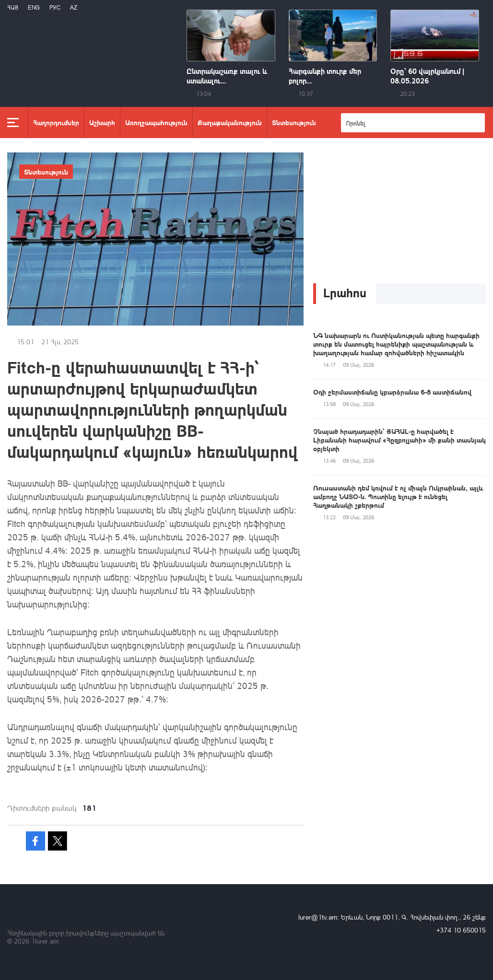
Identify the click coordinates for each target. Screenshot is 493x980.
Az (74, 7)
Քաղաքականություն (230, 122)
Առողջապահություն (156, 122)
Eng (34, 7)
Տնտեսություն (294, 122)
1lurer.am (45, 941)
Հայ (13, 7)
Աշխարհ (102, 122)
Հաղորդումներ (56, 122)
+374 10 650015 (461, 930)
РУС (55, 7)
